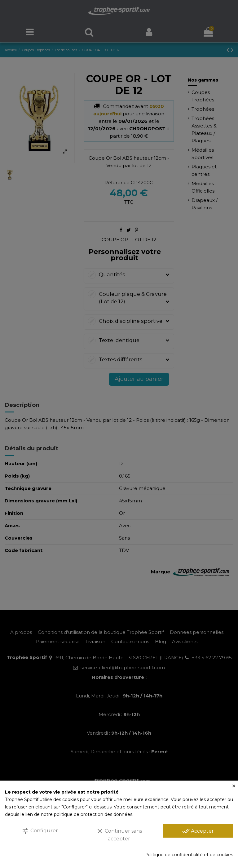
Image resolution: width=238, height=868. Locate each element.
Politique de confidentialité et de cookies (189, 855)
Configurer (40, 831)
